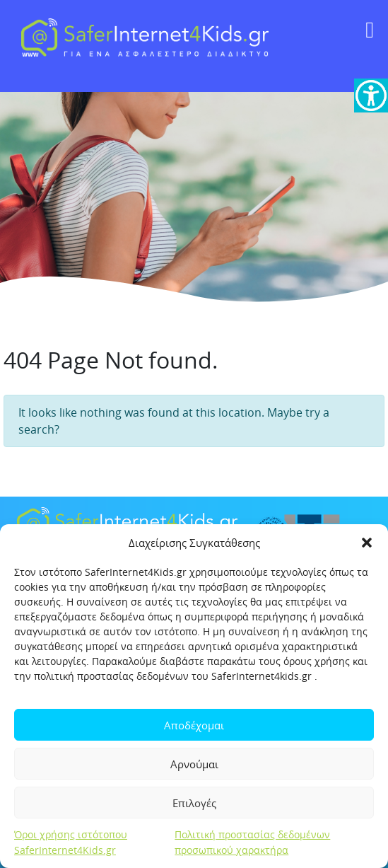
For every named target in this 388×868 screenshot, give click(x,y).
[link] (371, 96)
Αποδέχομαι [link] (194, 725)
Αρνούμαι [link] (194, 764)
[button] (367, 543)
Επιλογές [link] (194, 803)
